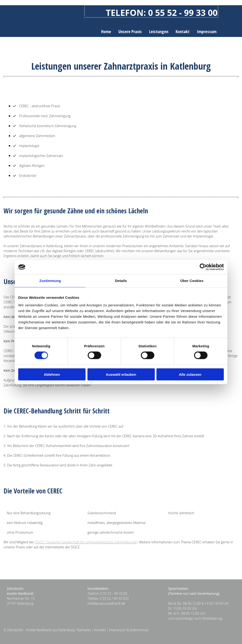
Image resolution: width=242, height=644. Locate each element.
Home (106, 31)
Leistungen (159, 31)
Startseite (84, 630)
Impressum (207, 31)
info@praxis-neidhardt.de (106, 603)
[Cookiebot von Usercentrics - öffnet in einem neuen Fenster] (203, 267)
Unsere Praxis (130, 31)
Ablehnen (52, 374)
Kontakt (183, 31)
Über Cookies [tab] (192, 281)
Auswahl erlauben (121, 374)
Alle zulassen (190, 374)
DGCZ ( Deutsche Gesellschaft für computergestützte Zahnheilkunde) (86, 542)
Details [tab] (121, 281)
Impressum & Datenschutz (129, 630)
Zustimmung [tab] (50, 281)
